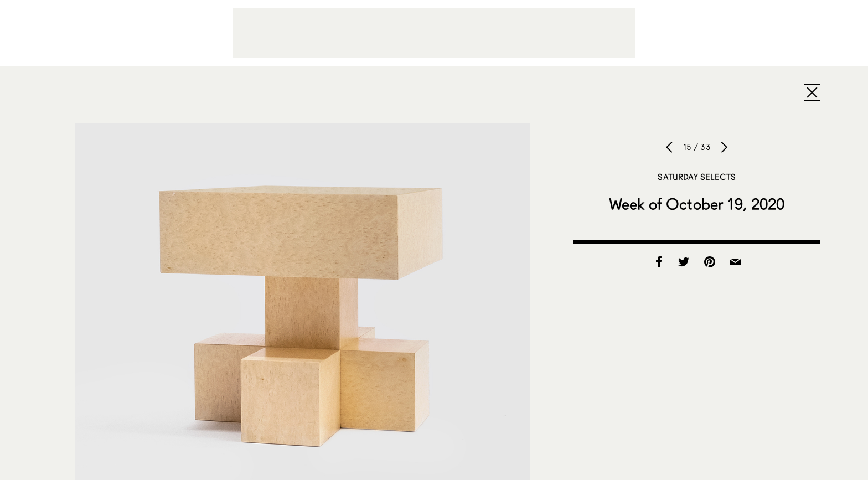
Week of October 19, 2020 (697, 204)
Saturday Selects (696, 177)
